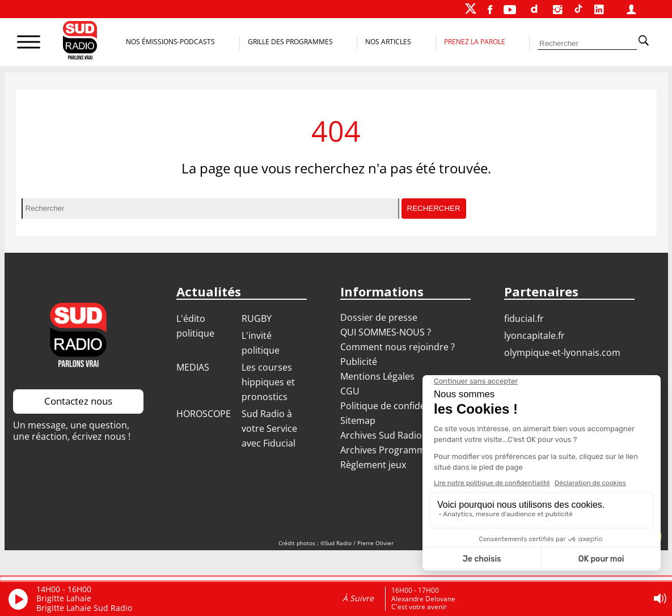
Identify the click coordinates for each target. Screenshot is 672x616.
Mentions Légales (377, 376)
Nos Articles (388, 42)
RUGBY (257, 318)
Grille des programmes (290, 42)
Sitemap (358, 420)
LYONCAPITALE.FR (534, 335)
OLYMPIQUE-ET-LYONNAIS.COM (562, 352)
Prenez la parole (475, 42)
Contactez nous (78, 401)
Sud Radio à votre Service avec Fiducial (269, 428)
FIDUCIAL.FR (524, 318)
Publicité (359, 362)
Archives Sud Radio (381, 435)
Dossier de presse (379, 317)
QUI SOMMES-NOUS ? (386, 332)
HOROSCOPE (204, 414)
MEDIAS (193, 367)
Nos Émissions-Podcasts (170, 42)
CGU (350, 391)
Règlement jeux (373, 465)
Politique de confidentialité (398, 406)
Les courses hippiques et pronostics (268, 382)
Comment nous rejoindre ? (399, 347)
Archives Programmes (388, 450)
